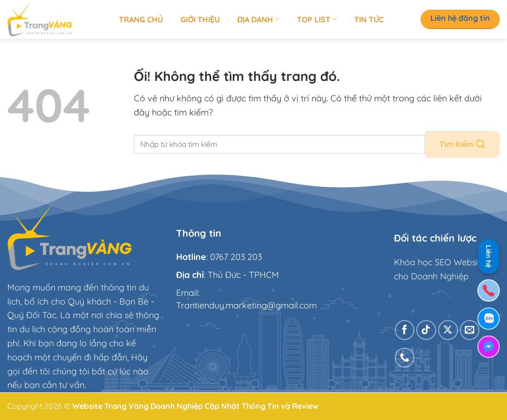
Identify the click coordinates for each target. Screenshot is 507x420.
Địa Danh (258, 19)
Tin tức (369, 19)
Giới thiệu (200, 19)
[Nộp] (462, 144)
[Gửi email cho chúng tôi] (470, 330)
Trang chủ (141, 19)
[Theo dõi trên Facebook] (405, 330)
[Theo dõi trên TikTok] (426, 330)
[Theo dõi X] (448, 330)
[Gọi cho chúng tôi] (405, 358)
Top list (317, 19)
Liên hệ (489, 255)
